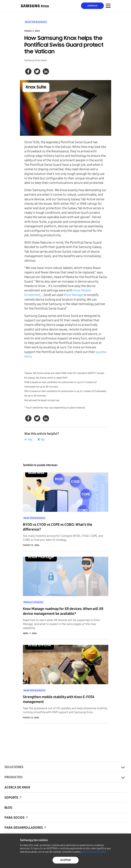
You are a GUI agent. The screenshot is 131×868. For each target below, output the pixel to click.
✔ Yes (28, 440)
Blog (8, 808)
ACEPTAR (65, 860)
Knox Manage (73, 295)
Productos (13, 777)
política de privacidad (93, 852)
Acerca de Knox (17, 787)
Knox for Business (36, 22)
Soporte (11, 798)
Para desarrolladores (24, 828)
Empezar (92, 6)
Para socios (14, 818)
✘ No (41, 440)
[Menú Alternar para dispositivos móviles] (108, 6)
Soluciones (14, 767)
